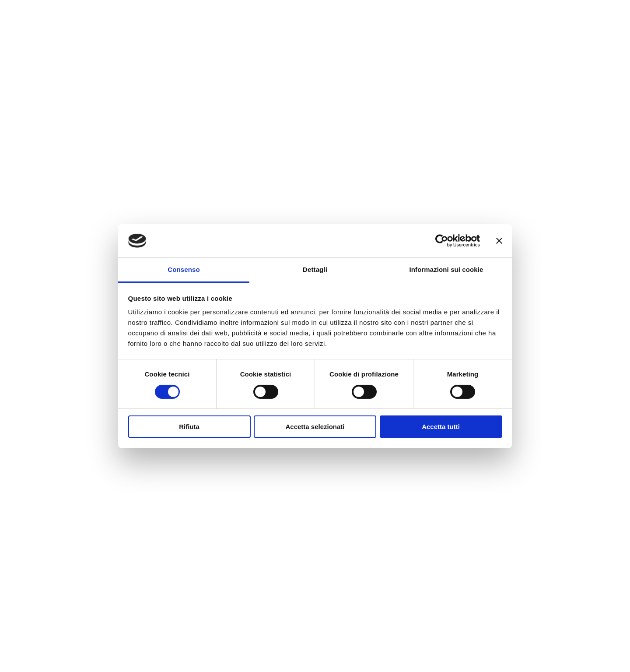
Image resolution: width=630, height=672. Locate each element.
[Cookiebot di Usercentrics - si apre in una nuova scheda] (442, 241)
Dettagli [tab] (315, 269)
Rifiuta (189, 427)
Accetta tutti (441, 427)
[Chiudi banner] (499, 241)
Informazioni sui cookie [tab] (446, 269)
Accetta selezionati (315, 427)
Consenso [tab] (184, 269)
